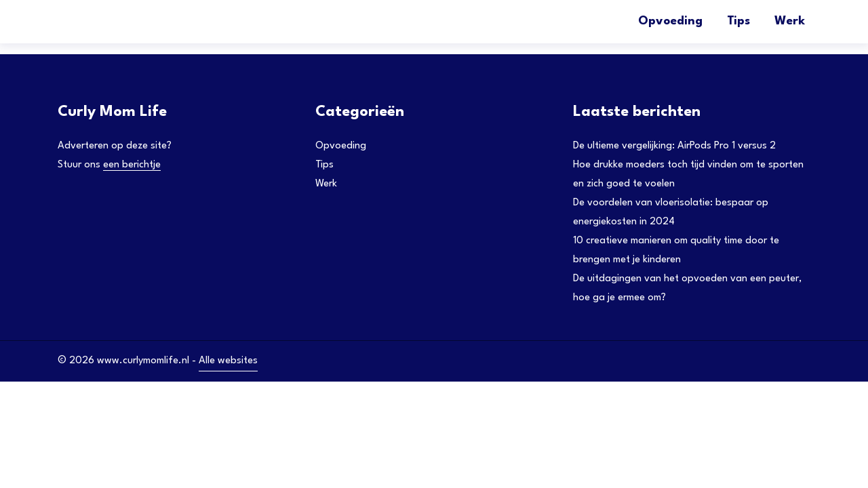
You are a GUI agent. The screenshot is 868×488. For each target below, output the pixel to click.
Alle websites (228, 361)
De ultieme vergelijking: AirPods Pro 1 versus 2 (674, 146)
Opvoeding (670, 21)
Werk (790, 21)
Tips (738, 21)
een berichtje (132, 165)
